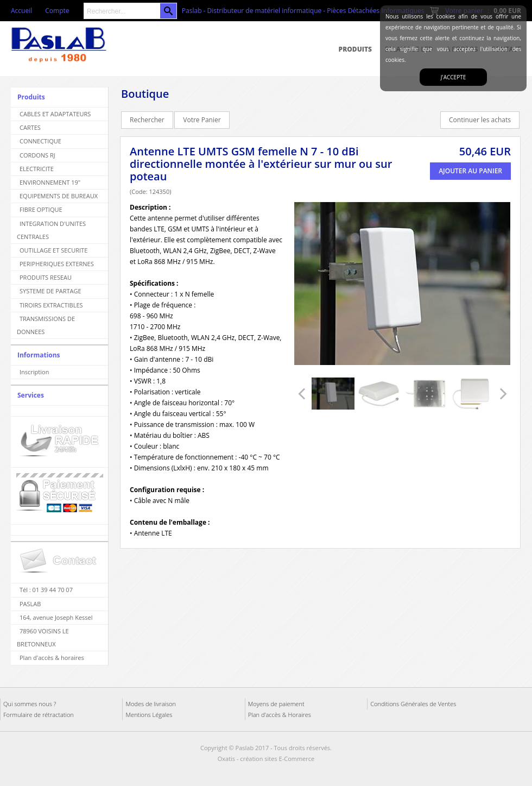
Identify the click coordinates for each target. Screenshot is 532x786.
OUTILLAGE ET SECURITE (53, 250)
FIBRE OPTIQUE (41, 209)
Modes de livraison (151, 704)
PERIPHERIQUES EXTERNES (57, 264)
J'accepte (453, 77)
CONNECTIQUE (40, 141)
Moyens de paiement (276, 704)
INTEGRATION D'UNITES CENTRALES (51, 230)
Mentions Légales (149, 715)
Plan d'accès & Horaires (280, 715)
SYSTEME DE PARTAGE (50, 291)
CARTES (30, 127)
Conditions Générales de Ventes (413, 704)
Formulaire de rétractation (39, 715)
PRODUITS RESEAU (46, 277)
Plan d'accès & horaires (52, 658)
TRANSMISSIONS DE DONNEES (46, 325)
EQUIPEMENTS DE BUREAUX (59, 196)
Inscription (34, 372)
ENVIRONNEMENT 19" (50, 182)
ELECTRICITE (37, 169)
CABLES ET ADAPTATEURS (55, 114)
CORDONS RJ (37, 155)
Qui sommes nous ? (30, 704)
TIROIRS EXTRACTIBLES (51, 305)
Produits (355, 49)
